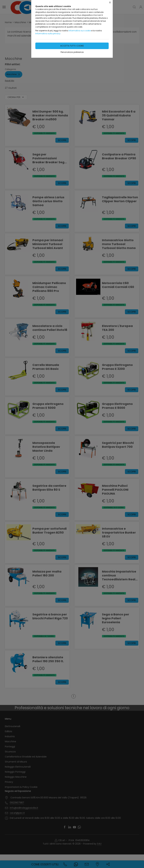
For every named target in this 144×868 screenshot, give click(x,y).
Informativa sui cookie (80, 31)
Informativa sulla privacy (48, 34)
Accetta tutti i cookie (72, 46)
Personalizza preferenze (72, 52)
